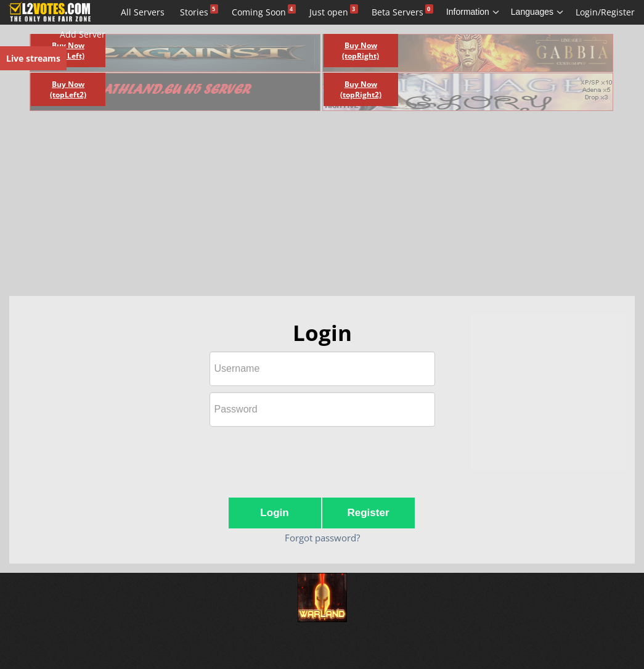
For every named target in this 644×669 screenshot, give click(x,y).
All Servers (143, 12)
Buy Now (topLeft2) (68, 89)
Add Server (83, 34)
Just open (329, 12)
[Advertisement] (241, 207)
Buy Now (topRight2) (361, 89)
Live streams (33, 58)
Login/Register (605, 12)
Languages (537, 12)
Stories (194, 12)
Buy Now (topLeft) (68, 51)
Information (473, 12)
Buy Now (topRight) (361, 51)
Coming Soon (259, 12)
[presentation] (322, 457)
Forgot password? (322, 538)
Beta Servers (397, 12)
